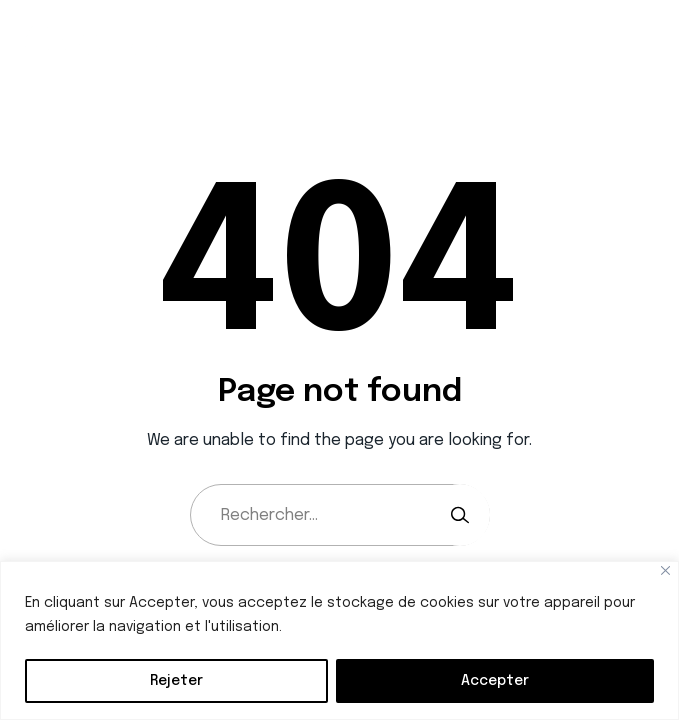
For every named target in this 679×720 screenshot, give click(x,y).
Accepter (495, 681)
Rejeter (176, 681)
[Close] (665, 570)
